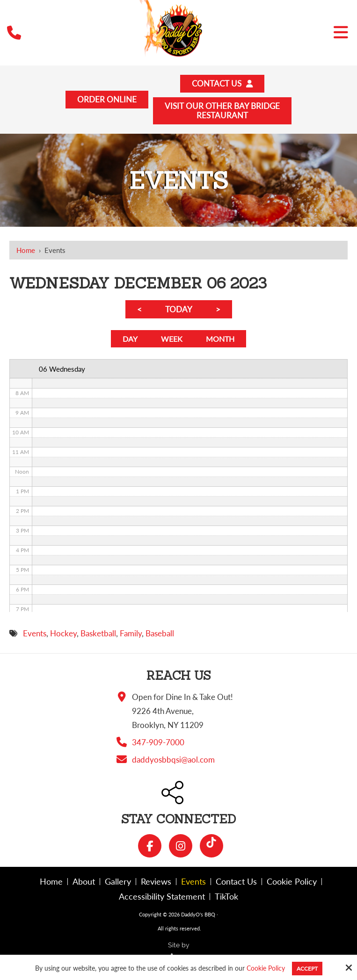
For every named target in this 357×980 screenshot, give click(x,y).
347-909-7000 (158, 745)
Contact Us (222, 84)
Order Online (107, 100)
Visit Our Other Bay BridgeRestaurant (222, 112)
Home (26, 252)
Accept (307, 969)
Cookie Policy (266, 968)
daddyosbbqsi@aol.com (173, 762)
